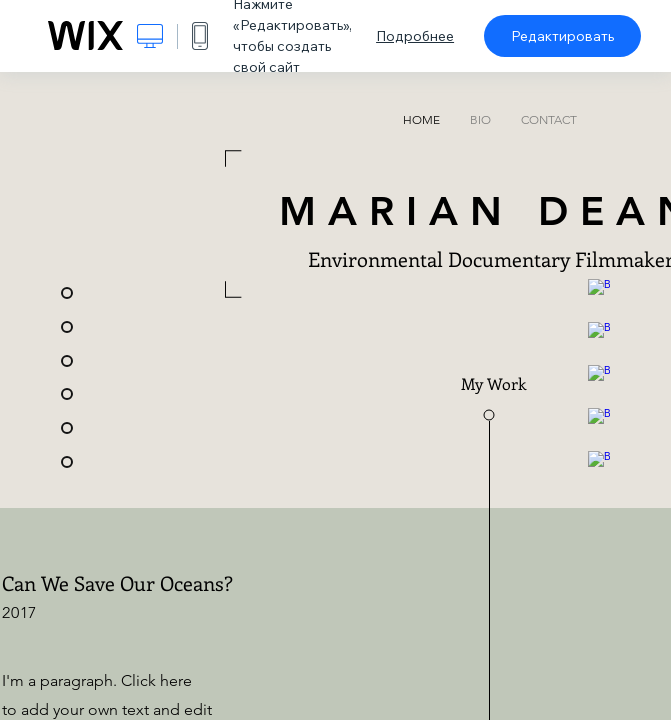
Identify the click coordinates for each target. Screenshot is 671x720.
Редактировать (562, 36)
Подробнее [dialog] (415, 36)
